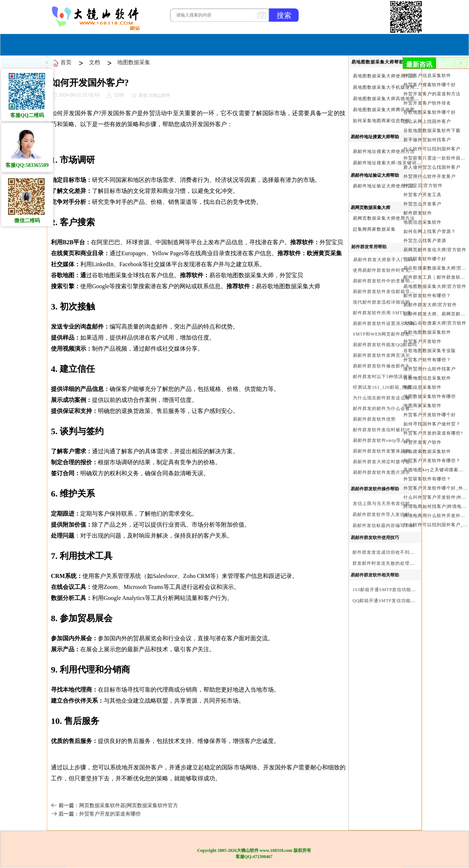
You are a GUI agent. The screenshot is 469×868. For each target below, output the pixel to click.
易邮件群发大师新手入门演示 (384, 260)
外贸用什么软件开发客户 (430, 176)
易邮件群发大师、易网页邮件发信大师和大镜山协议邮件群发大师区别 (435, 314)
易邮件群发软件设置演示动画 (384, 323)
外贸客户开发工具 (422, 195)
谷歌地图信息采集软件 (427, 378)
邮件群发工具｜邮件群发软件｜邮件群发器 (435, 277)
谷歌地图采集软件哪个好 (430, 112)
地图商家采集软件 (422, 406)
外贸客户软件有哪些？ (427, 360)
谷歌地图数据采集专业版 (430, 351)
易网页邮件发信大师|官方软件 (435, 250)
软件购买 (205, 44)
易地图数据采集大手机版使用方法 (389, 87)
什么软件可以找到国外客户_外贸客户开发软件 (435, 525)
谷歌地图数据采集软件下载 (432, 131)
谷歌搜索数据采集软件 (427, 451)
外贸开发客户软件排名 (427, 103)
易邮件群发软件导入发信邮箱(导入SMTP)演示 (401, 514)
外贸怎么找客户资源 (425, 241)
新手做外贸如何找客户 (427, 140)
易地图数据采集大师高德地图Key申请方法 (398, 99)
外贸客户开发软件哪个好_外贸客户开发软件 (435, 488)
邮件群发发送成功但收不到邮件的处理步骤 (398, 552)
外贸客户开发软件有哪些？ (432, 461)
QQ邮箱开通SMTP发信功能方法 (386, 601)
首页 (178, 44)
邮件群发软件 (418, 213)
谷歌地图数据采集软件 (427, 332)
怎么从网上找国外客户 (427, 121)
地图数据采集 (134, 62)
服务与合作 (240, 44)
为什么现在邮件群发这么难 (381, 398)
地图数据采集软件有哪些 (430, 396)
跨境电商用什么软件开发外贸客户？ (435, 516)
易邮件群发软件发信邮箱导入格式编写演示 (398, 292)
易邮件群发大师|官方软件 (430, 305)
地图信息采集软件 (422, 222)
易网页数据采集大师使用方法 (384, 218)
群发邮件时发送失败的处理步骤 (386, 563)
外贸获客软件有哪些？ (427, 479)
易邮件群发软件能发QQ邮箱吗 (385, 345)
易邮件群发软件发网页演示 (381, 355)
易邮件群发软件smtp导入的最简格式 (391, 440)
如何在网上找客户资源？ (430, 231)
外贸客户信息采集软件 (427, 76)
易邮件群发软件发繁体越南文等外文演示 (396, 451)
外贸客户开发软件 (422, 341)
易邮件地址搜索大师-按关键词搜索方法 (394, 163)
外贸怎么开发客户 (422, 204)
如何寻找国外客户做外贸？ (432, 424)
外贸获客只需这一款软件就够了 (435, 158)
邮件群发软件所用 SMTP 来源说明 (389, 313)
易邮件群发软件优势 (374, 419)
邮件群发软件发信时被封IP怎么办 (389, 430)
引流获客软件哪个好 (425, 259)
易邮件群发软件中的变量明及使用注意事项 (398, 281)
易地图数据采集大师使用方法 (384, 76)
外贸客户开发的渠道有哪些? (433, 433)
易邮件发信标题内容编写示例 (383, 525)
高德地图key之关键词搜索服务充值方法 (435, 470)
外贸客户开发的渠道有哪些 (110, 814)
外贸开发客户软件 (422, 442)
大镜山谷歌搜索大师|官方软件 (435, 323)
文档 (95, 62)
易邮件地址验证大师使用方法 (384, 186)
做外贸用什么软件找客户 (430, 369)
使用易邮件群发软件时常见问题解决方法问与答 (403, 270)
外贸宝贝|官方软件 (423, 186)
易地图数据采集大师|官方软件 (435, 286)
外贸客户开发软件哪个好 (430, 415)
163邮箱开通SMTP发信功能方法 (387, 590)
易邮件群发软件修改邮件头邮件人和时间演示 (400, 366)
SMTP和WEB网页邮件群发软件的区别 (393, 334)
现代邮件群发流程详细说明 (381, 302)
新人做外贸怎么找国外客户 (432, 167)
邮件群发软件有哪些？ (427, 296)
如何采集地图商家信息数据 (381, 121)
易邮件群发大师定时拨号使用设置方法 (393, 462)
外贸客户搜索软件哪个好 (430, 85)
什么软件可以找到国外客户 (432, 149)
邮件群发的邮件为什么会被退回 (386, 409)
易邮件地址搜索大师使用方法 (384, 151)
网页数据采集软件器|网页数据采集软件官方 (129, 805)
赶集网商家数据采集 (374, 229)
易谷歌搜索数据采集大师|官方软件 (435, 268)
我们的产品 (280, 44)
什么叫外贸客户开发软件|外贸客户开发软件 (435, 497)
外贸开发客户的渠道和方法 (432, 94)
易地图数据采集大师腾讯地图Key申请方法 (398, 110)
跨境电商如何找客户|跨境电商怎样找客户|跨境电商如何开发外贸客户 (435, 506)
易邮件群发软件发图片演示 (381, 472)
